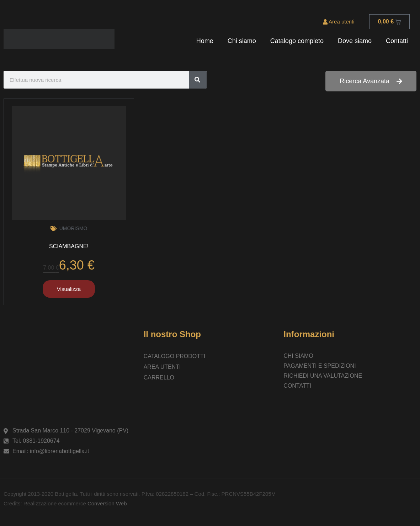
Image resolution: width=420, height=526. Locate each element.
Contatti (397, 41)
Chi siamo (242, 41)
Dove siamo (355, 41)
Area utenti (339, 22)
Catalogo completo (297, 41)
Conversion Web (107, 503)
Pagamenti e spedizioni (320, 366)
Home (205, 41)
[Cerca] (198, 80)
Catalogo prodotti (175, 356)
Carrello (159, 378)
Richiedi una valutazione (323, 376)
